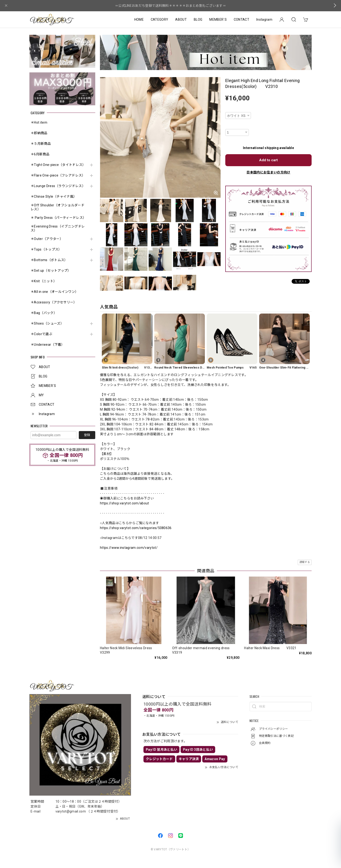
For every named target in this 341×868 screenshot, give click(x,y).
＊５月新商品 (41, 144)
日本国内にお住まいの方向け (268, 172)
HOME (139, 20)
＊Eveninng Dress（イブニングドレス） (58, 228)
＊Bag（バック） (44, 313)
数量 (228, 126)
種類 (228, 109)
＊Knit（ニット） (44, 281)
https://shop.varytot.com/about (125, 503)
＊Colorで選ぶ (41, 334)
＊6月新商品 (40, 154)
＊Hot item (39, 122)
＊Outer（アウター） (47, 239)
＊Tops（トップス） (46, 249)
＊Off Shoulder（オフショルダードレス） (57, 207)
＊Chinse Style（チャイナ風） (54, 196)
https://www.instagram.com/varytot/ (129, 548)
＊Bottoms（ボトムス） (49, 260)
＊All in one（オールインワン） (54, 292)
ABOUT (181, 20)
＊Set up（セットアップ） (51, 271)
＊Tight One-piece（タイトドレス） (58, 165)
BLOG (198, 20)
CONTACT (242, 20)
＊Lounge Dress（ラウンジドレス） (58, 186)
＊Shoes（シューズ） (47, 323)
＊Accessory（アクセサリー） (54, 302)
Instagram (264, 20)
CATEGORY (160, 20)
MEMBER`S (218, 20)
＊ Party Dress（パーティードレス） (58, 218)
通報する (305, 562)
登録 (87, 435)
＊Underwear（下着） (48, 345)
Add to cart (268, 160)
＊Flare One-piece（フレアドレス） (58, 175)
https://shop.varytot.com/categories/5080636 (136, 528)
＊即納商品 (39, 133)
